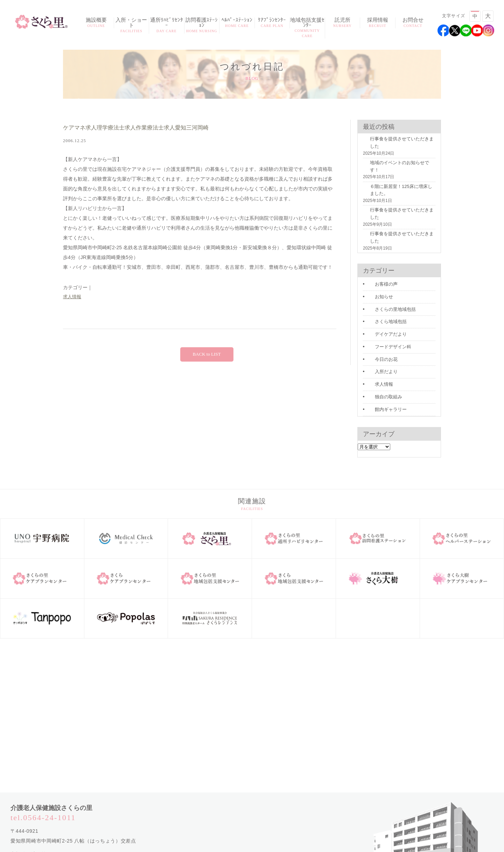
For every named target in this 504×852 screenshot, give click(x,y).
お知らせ (376, 263)
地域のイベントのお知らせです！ (394, 161)
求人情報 (73, 297)
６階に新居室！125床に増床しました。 (396, 180)
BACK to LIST (206, 355)
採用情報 (378, 23)
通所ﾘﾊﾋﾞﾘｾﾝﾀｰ (167, 26)
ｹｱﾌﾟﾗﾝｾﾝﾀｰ (272, 23)
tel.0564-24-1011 (43, 779)
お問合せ (413, 23)
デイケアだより (383, 299)
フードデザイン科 (385, 311)
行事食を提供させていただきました (397, 145)
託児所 (343, 23)
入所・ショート (132, 26)
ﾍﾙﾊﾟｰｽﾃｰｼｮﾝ (237, 23)
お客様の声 (378, 251)
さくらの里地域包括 (387, 275)
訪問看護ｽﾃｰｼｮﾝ (202, 26)
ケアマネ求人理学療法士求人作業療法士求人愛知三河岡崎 (154, 128)
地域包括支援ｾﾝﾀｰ (307, 28)
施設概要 (96, 23)
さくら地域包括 (383, 287)
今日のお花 (378, 323)
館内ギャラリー (383, 371)
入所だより (378, 335)
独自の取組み (380, 359)
